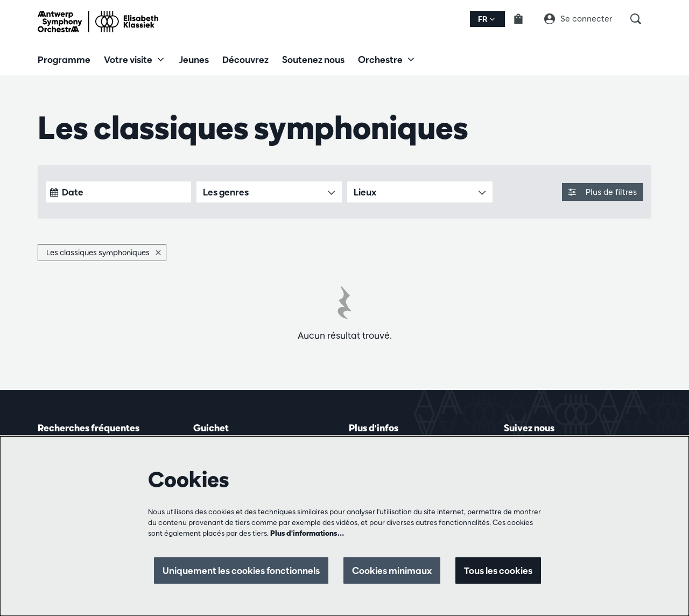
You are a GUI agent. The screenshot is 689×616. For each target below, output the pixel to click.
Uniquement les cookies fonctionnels (241, 570)
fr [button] (486, 19)
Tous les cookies (498, 570)
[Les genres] (269, 192)
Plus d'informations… (307, 533)
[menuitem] (64, 59)
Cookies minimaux (392, 570)
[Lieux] (420, 192)
